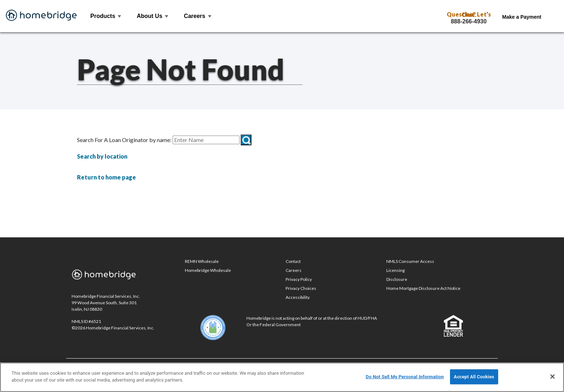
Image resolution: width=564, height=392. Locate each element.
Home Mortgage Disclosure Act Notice (423, 288)
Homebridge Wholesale (208, 270)
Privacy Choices (301, 288)
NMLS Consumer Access (410, 261)
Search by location (102, 156)
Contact (293, 261)
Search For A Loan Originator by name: (124, 140)
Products (106, 16)
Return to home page (106, 177)
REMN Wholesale (202, 261)
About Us (153, 16)
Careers (198, 16)
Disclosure (397, 279)
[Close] (552, 377)
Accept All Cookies (474, 377)
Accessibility (298, 297)
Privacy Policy (299, 279)
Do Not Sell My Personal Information (405, 377)
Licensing (395, 270)
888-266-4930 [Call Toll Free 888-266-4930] (469, 22)
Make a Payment (522, 17)
